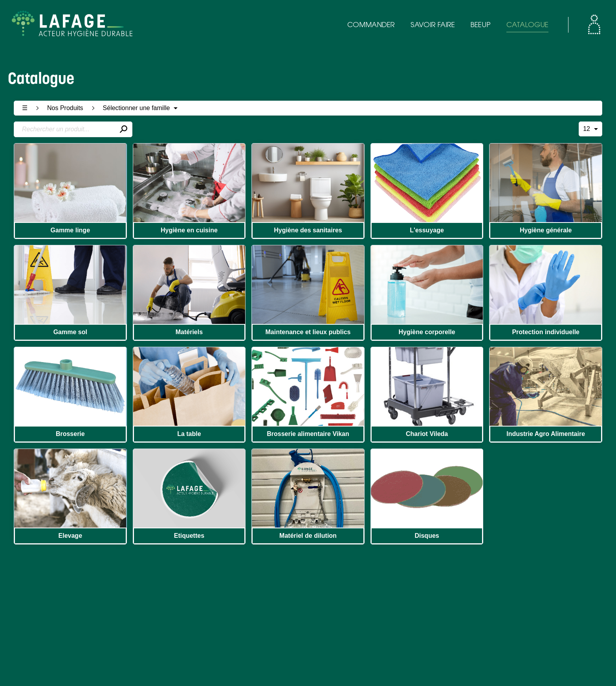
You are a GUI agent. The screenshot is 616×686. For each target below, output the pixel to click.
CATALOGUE (527, 26)
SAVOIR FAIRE (433, 26)
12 (590, 129)
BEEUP (481, 26)
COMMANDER (371, 26)
